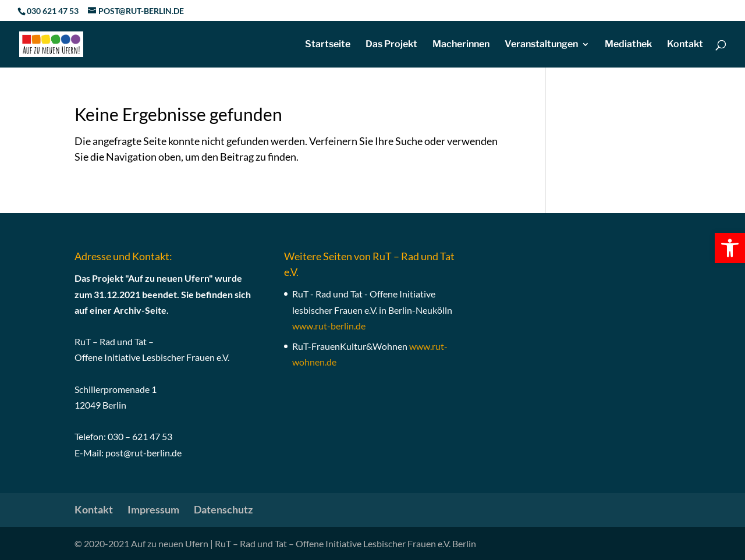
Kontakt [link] (685, 45)
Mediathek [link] (628, 45)
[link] (730, 248)
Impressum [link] (153, 509)
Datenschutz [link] (223, 509)
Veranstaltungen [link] (541, 45)
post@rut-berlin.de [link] (143, 453)
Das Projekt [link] (391, 45)
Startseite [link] (328, 45)
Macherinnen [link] (461, 45)
